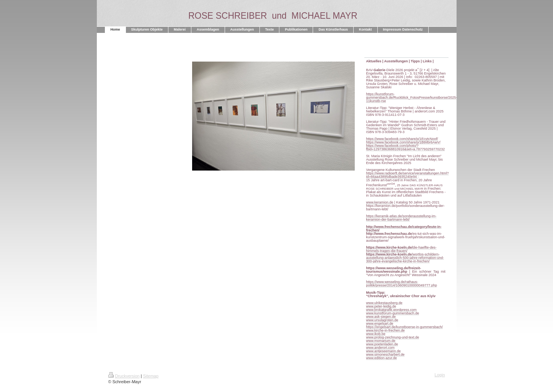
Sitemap (151, 376)
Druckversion (124, 376)
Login (440, 375)
